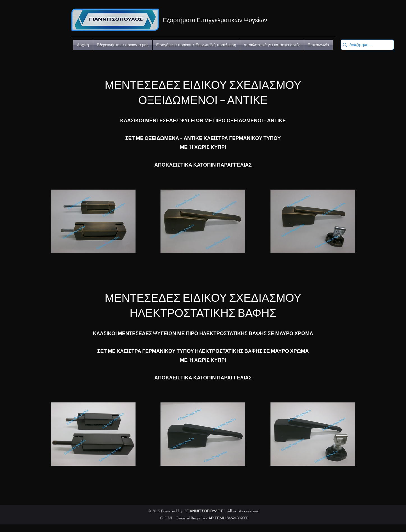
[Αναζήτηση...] (366, 45)
